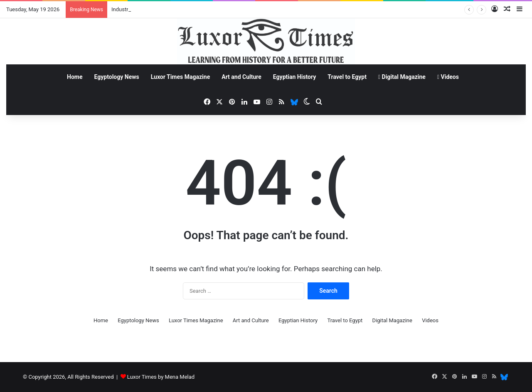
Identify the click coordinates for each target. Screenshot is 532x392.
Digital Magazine (402, 77)
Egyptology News (117, 77)
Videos (448, 77)
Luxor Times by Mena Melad (161, 377)
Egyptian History (294, 77)
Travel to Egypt (347, 77)
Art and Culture (241, 77)
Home (75, 77)
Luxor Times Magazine (181, 77)
